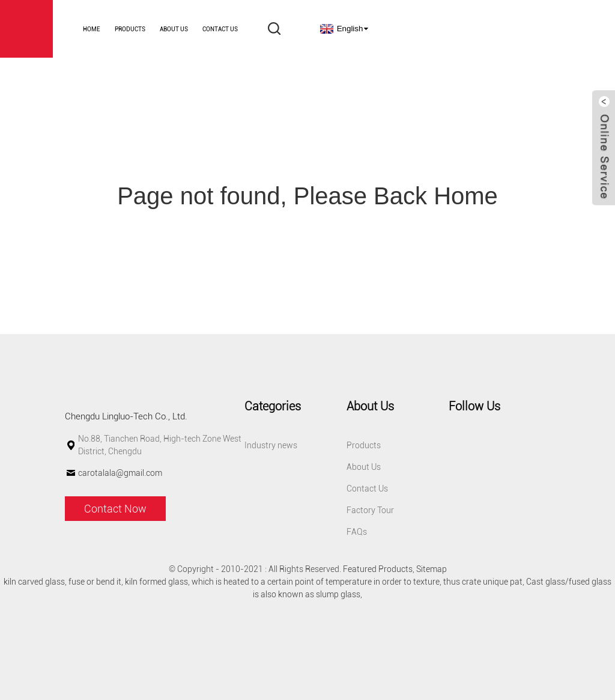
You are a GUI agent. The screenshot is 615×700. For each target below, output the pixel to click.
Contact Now (115, 509)
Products (130, 29)
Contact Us (220, 29)
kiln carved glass (34, 582)
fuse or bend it (95, 582)
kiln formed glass (156, 582)
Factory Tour (370, 510)
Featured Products (378, 569)
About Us (174, 29)
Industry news (271, 445)
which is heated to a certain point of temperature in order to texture (316, 582)
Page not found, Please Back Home (307, 196)
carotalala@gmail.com (120, 473)
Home (92, 29)
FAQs (357, 532)
